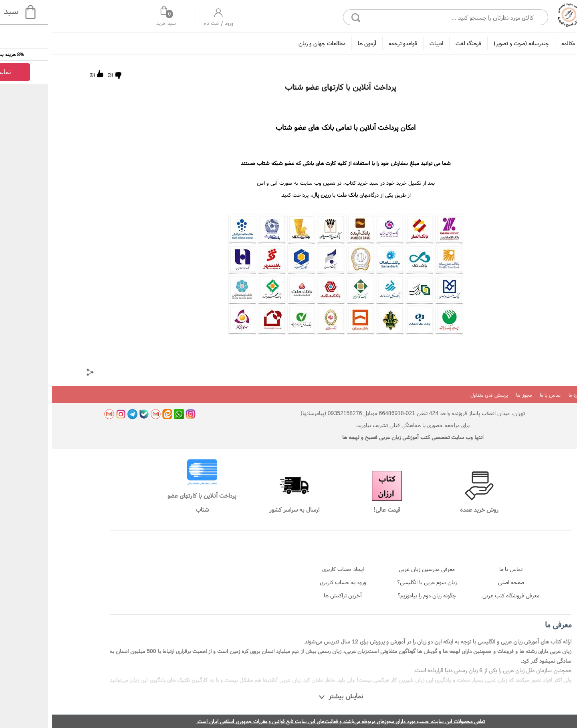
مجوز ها (472, 395)
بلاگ (545, 395)
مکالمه (516, 43)
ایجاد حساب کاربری (291, 569)
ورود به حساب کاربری (291, 582)
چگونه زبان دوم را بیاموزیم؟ (375, 595)
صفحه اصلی (459, 582)
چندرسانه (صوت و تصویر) (469, 43)
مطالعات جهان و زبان (270, 43)
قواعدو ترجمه (351, 43)
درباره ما (525, 395)
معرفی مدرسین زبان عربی (375, 569)
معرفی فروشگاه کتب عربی (459, 595)
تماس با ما (498, 395)
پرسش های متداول (437, 395)
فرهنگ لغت (416, 43)
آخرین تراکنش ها (291, 595)
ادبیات (384, 43)
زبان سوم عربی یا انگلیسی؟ (375, 582)
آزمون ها (315, 43)
